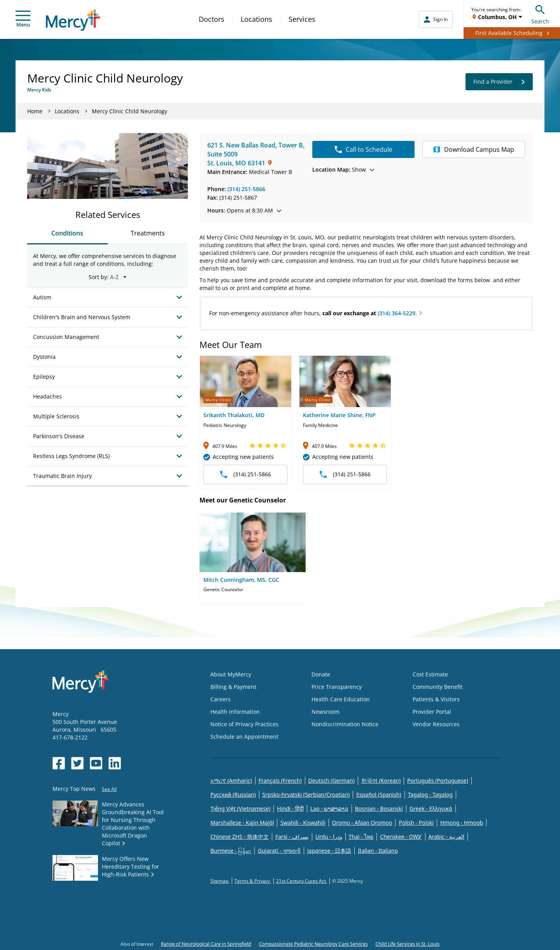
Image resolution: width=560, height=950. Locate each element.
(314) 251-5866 (246, 189)
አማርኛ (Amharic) (231, 781)
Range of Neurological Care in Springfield (206, 944)
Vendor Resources (436, 724)
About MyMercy (231, 674)
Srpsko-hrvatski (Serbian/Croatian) (306, 795)
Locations (256, 19)
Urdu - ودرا (329, 837)
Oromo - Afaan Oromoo (362, 823)
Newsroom (325, 712)
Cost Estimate (430, 674)
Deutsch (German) (332, 781)
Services (302, 19)
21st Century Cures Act (302, 881)
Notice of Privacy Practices (244, 724)
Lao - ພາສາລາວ (329, 809)
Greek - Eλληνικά (431, 809)
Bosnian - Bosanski (379, 809)
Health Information (235, 712)
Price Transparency (337, 687)
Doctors (212, 19)
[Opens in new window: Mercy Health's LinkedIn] (115, 763)
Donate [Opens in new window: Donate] (321, 674)
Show (343, 169)
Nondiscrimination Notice (345, 724)
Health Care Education (341, 699)
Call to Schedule (364, 149)
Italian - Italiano (378, 851)
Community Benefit (437, 687)
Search (540, 13)
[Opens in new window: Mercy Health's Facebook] (59, 763)
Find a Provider (499, 82)
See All (109, 789)
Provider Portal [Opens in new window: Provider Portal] (432, 712)
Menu (23, 19)
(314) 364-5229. (397, 313)
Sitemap (220, 881)
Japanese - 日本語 (329, 851)
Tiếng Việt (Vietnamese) (240, 809)
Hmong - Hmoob (462, 823)
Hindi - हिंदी (290, 809)
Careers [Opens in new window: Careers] (220, 699)
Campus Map (474, 149)
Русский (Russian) (233, 795)
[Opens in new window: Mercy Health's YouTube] (96, 763)
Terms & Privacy (253, 881)
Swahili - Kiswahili (303, 823)
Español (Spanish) (379, 795)
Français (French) (280, 781)
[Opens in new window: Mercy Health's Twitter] (77, 763)
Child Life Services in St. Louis (408, 944)
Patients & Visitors (436, 699)
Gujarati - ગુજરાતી (279, 851)
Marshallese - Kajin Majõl (242, 823)
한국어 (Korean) (381, 781)
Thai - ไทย (361, 837)
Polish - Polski (416, 823)
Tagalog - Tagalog (430, 795)
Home (35, 111)
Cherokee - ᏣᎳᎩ (401, 837)
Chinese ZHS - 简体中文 (240, 837)
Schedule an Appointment (244, 737)
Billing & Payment (233, 687)
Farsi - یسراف (292, 837)
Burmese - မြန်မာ (231, 851)
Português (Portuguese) (438, 781)
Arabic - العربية (446, 837)
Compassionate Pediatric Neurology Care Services (313, 944)
